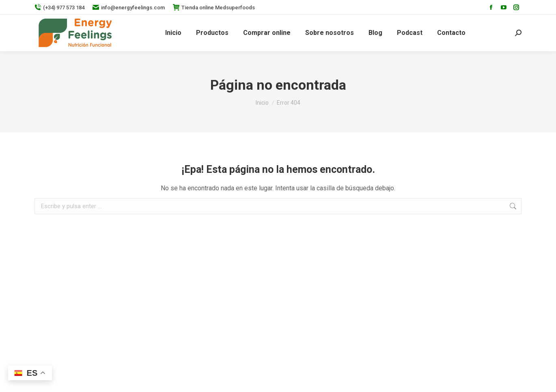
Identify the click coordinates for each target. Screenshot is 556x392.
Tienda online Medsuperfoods (214, 8)
